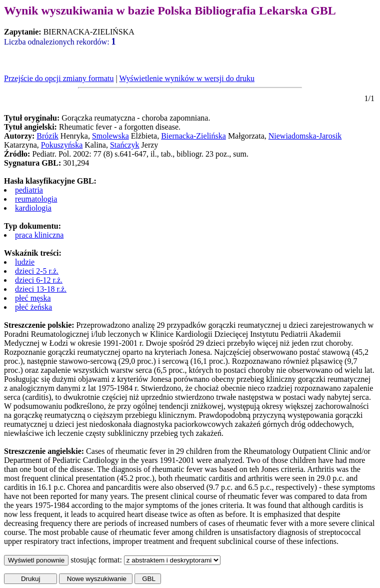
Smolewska (110, 136)
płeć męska (33, 298)
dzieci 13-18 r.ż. (41, 289)
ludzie (25, 262)
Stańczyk (125, 145)
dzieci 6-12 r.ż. (39, 280)
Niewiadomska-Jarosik (305, 136)
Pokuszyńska (62, 145)
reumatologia (36, 199)
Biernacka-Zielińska (193, 136)
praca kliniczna (39, 235)
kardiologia (33, 208)
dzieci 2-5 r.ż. (37, 271)
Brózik (47, 136)
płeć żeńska (33, 307)
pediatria (29, 190)
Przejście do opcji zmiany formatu (59, 78)
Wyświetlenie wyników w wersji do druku (187, 78)
